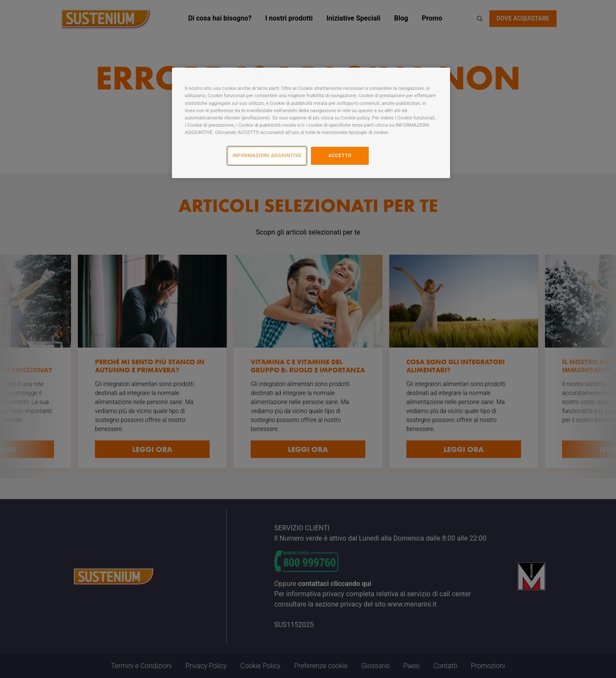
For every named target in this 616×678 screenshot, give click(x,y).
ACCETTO (340, 155)
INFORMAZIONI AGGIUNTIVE (267, 155)
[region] (311, 123)
